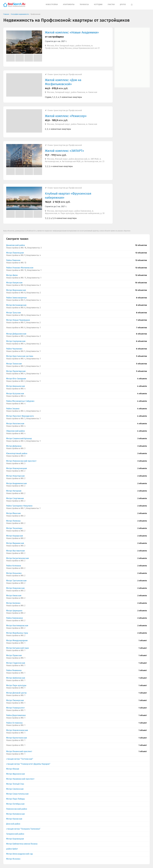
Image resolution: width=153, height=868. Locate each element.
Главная (6, 14)
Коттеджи (98, 4)
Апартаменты (69, 4)
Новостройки (52, 4)
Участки (111, 4)
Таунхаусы (84, 4)
